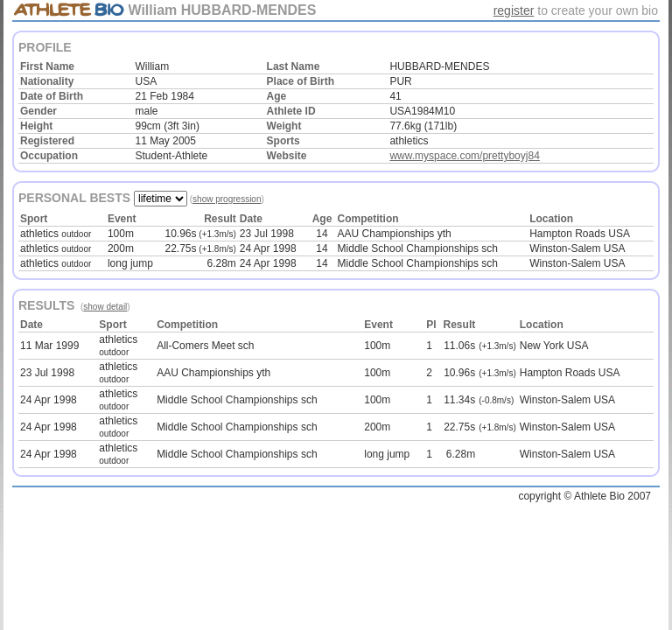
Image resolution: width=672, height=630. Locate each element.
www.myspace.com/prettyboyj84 (464, 156)
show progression (227, 199)
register (514, 10)
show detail (105, 307)
